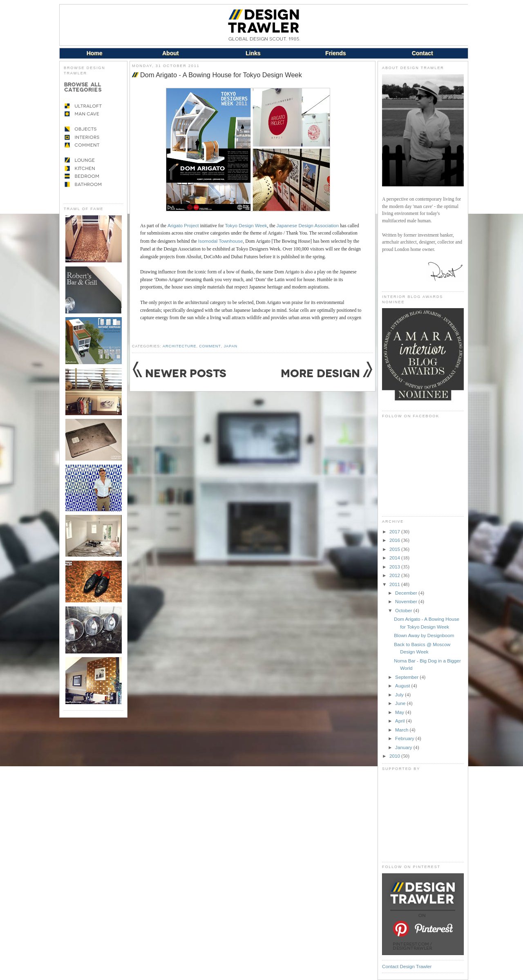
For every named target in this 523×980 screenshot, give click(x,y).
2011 (395, 584)
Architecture (179, 346)
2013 (395, 567)
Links (253, 53)
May (400, 712)
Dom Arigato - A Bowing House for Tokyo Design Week (221, 75)
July (400, 695)
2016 (395, 540)
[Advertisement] (423, 816)
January (404, 747)
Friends (336, 53)
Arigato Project (183, 225)
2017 (395, 531)
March (402, 730)
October (404, 610)
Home (95, 53)
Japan (231, 346)
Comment (210, 346)
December (407, 593)
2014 (395, 558)
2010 (395, 756)
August (403, 686)
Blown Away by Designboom (424, 635)
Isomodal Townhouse (221, 241)
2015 (395, 549)
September (407, 677)
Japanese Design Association (308, 225)
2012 (395, 575)
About (170, 53)
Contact (422, 53)
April (401, 721)
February (405, 738)
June (401, 703)
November (407, 601)
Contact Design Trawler (407, 966)
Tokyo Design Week (246, 225)
